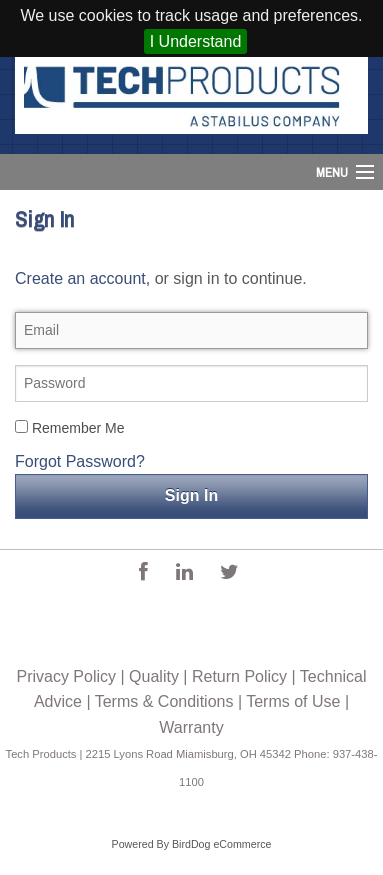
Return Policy (239, 676)
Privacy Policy (66, 676)
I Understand (196, 41)
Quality (154, 676)
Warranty (191, 727)
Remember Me (69, 428)
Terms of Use (293, 701)
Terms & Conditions (164, 701)
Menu (332, 172)
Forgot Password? (80, 461)
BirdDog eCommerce (222, 844)
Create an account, (82, 278)
